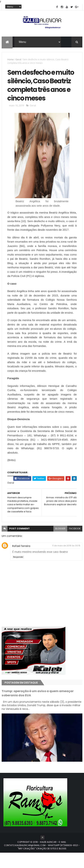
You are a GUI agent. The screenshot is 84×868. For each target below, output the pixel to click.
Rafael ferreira (21, 561)
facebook (75, 544)
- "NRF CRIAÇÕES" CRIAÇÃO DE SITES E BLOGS (49, 862)
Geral (18, 60)
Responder (18, 572)
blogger (60, 544)
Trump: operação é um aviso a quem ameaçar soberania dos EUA (38, 708)
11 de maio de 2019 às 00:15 (66, 561)
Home (10, 60)
